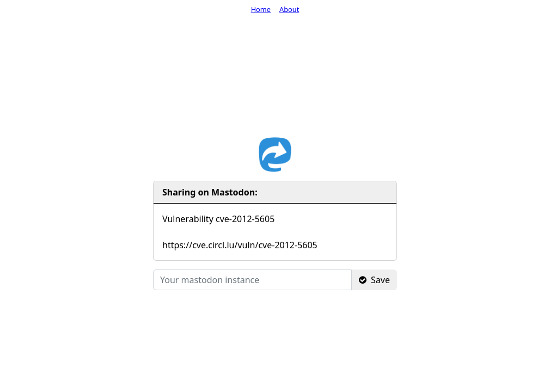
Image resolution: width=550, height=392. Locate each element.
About (289, 9)
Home (261, 9)
